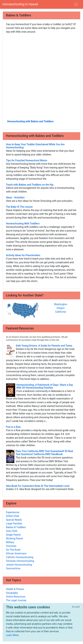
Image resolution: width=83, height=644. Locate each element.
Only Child (12, 531)
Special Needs (14, 520)
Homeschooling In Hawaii (20, 4)
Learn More (12, 635)
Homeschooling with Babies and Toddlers (31, 121)
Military (10, 542)
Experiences (13, 512)
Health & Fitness (15, 589)
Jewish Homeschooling (19, 565)
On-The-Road (13, 550)
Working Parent (15, 538)
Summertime (13, 568)
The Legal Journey (16, 600)
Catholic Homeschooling (20, 557)
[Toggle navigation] (76, 4)
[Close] (76, 607)
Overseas (11, 546)
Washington (61, 304)
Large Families (14, 524)
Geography (12, 593)
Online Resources (16, 597)
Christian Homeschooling (20, 561)
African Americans (16, 553)
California (61, 312)
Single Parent (13, 535)
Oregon (61, 308)
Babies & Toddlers (16, 527)
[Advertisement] (41, 76)
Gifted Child (13, 516)
